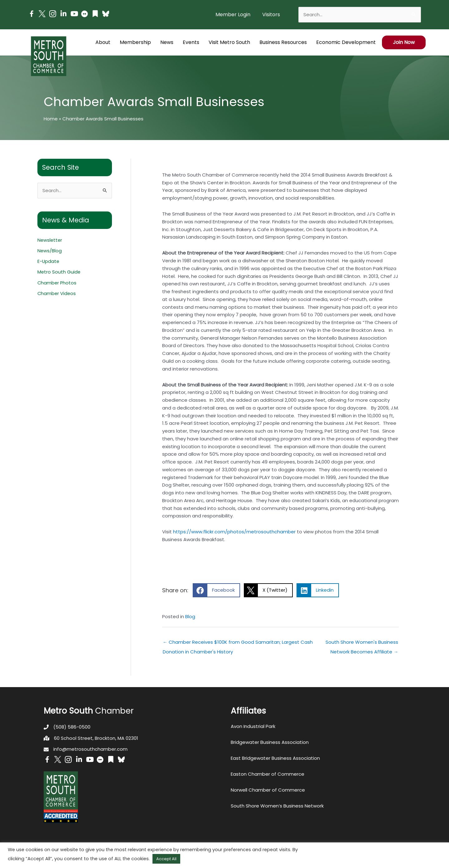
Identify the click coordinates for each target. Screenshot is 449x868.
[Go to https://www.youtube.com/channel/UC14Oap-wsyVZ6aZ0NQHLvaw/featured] (74, 15)
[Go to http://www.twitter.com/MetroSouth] (42, 14)
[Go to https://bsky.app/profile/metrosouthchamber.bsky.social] (106, 14)
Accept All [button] (166, 859)
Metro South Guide (59, 272)
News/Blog (50, 251)
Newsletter (50, 240)
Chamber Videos (57, 293)
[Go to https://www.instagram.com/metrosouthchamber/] (53, 15)
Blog (190, 616)
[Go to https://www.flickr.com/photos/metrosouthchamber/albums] (84, 15)
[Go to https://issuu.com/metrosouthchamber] (95, 15)
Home (51, 119)
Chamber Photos (57, 282)
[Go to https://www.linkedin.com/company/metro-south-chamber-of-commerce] (63, 15)
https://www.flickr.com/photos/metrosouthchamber (234, 532)
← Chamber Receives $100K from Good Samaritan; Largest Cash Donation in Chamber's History (238, 643)
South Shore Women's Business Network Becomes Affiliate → (362, 643)
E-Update (49, 261)
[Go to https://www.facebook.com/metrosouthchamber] (31, 15)
